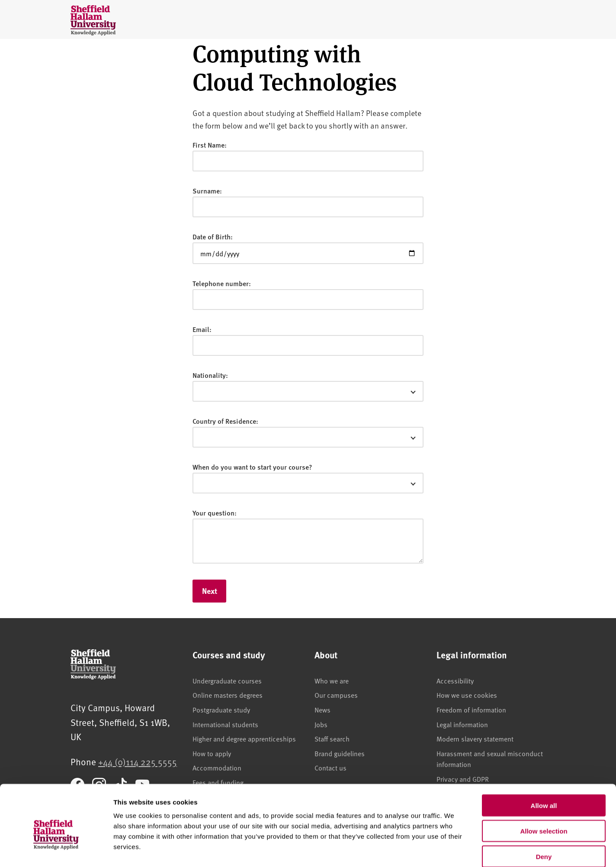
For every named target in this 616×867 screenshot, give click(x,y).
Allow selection (544, 786)
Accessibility (455, 680)
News (322, 709)
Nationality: (210, 375)
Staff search (332, 738)
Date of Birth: (213, 237)
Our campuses (336, 695)
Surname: (207, 191)
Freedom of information (471, 709)
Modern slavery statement (475, 738)
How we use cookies (467, 695)
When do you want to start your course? (252, 467)
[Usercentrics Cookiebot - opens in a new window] (56, 850)
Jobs (321, 724)
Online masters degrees (228, 695)
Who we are (332, 680)
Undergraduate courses (227, 680)
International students (225, 724)
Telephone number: (222, 283)
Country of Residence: (225, 421)
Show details (454, 850)
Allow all (544, 761)
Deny (544, 812)
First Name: (210, 145)
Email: (202, 329)
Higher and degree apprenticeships (244, 738)
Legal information (462, 724)
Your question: (215, 513)
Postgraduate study (221, 709)
